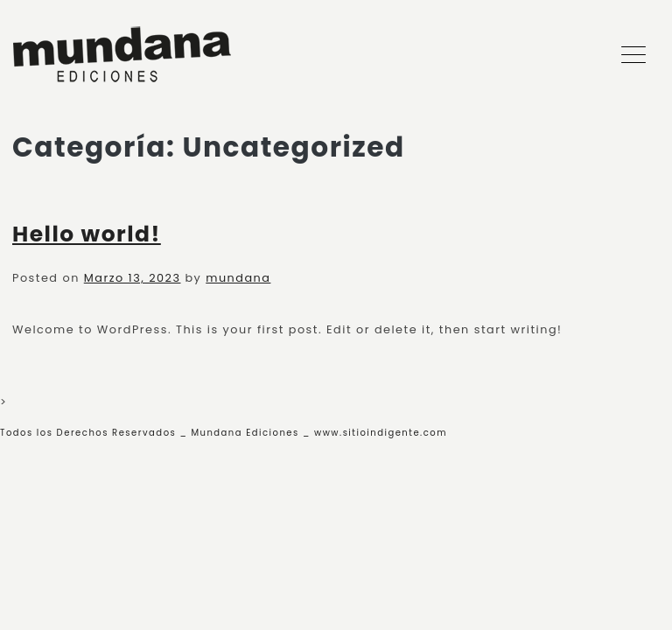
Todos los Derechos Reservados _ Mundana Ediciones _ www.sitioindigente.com (224, 433)
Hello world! (87, 234)
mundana (238, 278)
